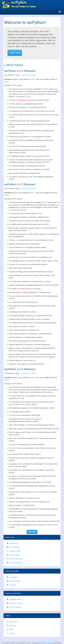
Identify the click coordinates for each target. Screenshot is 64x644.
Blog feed (11, 625)
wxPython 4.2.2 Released (20, 369)
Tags (10, 629)
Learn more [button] (15, 53)
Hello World (12, 543)
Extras (7, 82)
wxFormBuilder (13, 581)
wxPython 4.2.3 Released (20, 184)
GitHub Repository (15, 559)
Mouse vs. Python (15, 603)
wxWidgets (12, 577)
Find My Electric (14, 607)
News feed (12, 622)
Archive (11, 633)
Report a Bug (13, 555)
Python (50, 643)
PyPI (33, 79)
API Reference (13, 547)
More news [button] (32, 532)
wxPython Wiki (13, 551)
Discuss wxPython (15, 563)
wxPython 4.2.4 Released (20, 71)
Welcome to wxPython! (25, 22)
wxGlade (11, 585)
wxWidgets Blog (14, 599)
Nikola (44, 643)
